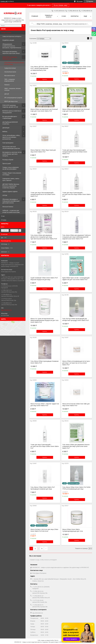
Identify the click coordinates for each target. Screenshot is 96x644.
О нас (3, 216)
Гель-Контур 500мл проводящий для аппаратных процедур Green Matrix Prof (75, 319)
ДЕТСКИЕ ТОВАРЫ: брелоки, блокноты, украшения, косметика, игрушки (11, 186)
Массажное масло (10, 76)
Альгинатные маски (10, 72)
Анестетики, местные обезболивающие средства (11, 147)
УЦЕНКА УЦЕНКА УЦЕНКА (10, 192)
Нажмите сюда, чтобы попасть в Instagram (43, 560)
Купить (45, 79)
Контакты (75, 16)
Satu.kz (56, 640)
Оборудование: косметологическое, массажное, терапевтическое (12, 46)
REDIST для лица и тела (11, 101)
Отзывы (4, 220)
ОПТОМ (5, 195)
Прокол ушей (7, 163)
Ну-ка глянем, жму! (61, 5)
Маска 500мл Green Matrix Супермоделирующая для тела (73, 530)
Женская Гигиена (8, 207)
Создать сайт (4, 1)
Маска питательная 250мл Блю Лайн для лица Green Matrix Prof (76, 405)
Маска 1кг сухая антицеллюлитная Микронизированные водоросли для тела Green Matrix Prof (44, 320)
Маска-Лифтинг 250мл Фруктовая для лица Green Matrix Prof (43, 151)
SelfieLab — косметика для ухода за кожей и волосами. (11, 211)
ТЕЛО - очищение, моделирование (10, 80)
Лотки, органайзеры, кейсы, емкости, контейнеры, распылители (11, 137)
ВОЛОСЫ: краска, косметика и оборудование (12, 112)
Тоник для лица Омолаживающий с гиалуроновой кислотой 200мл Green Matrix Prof (43, 194)
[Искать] (24, 26)
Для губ (7, 94)
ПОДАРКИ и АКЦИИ (8, 40)
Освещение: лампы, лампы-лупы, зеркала (11, 179)
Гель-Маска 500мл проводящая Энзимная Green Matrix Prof (44, 362)
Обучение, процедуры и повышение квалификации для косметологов (11, 201)
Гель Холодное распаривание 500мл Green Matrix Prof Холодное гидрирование (77, 68)
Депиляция (6, 128)
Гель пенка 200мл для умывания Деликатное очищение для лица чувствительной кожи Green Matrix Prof (44, 237)
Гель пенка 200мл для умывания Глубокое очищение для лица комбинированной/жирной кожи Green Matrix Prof (76, 237)
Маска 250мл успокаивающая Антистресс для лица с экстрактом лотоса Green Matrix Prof (76, 363)
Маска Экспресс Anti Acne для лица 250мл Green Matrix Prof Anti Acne (44, 530)
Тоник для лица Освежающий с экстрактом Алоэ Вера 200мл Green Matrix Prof (45, 446)
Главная (35, 16)
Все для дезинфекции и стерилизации (10, 117)
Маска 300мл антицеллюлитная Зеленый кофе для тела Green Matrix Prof (76, 110)
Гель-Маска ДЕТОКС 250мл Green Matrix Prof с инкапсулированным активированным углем (44, 68)
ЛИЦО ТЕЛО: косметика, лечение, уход (10, 58)
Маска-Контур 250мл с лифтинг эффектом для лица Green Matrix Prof (45, 405)
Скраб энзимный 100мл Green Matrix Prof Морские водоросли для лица (44, 279)
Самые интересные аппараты (12, 36)
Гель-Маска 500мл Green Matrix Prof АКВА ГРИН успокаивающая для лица (76, 488)
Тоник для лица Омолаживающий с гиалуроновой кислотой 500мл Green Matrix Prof (75, 152)
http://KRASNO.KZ (6, 310)
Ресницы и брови (8, 160)
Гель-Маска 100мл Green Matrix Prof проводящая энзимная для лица (43, 488)
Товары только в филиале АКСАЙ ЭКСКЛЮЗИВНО (11, 168)
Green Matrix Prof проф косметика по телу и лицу (14, 63)
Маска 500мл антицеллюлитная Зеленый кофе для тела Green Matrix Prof (44, 110)
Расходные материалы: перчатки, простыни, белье (11, 52)
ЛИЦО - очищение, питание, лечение (13, 89)
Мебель (5, 132)
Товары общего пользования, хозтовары (12, 174)
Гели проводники (8, 143)
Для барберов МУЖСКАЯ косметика (10, 123)
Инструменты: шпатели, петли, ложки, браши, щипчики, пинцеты (12, 154)
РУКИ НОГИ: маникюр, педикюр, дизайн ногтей (10, 106)
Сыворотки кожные (10, 68)
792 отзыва (80, 1)
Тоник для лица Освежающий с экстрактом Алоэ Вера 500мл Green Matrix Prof (76, 194)
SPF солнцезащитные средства (13, 98)
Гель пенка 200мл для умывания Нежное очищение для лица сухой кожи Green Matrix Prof (76, 446)
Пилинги (7, 85)
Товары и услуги (6, 33)
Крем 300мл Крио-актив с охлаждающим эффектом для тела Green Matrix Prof (76, 279)
